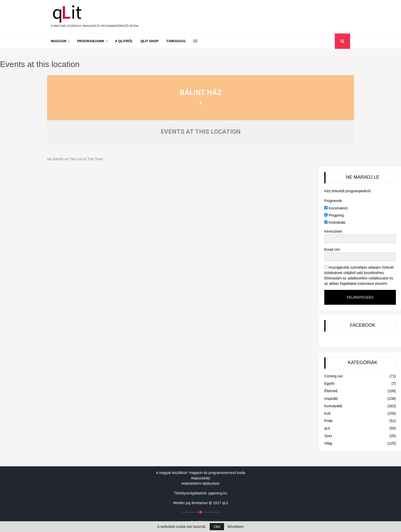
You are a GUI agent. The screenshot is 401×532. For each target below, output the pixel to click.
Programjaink (91, 41)
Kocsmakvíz (336, 208)
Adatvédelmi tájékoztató (201, 483)
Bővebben (236, 527)
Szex (328, 436)
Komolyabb (333, 406)
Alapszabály (201, 478)
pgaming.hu (218, 493)
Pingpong (334, 215)
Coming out (333, 376)
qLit (327, 428)
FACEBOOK (363, 325)
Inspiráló (331, 399)
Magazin (59, 41)
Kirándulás (335, 222)
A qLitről (124, 41)
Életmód (331, 391)
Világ (328, 443)
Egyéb (329, 383)
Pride (328, 421)
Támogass (176, 41)
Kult (327, 413)
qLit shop (150, 41)
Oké (217, 527)
